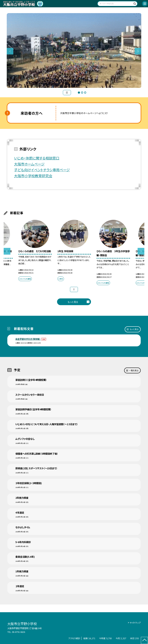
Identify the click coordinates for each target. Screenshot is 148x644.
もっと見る (73, 302)
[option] (74, 51)
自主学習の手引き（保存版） (28, 339)
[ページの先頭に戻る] (144, 640)
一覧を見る (134, 370)
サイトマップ (135, 623)
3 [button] (85, 92)
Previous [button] (10, 51)
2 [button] (82, 92)
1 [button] (79, 92)
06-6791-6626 (18, 632)
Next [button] (138, 51)
